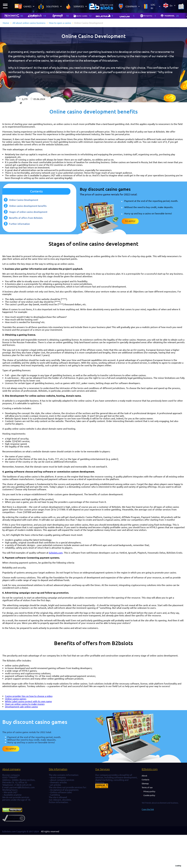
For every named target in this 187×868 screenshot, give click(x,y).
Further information (19, 224)
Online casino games (16, 699)
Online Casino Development (24, 200)
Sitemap (145, 784)
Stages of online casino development (28, 212)
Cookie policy (149, 795)
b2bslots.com (56, 553)
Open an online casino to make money (25, 704)
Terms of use (147, 787)
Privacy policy (149, 791)
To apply (130, 221)
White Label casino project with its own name (28, 701)
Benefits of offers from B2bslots (26, 218)
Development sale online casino (21, 707)
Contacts (146, 780)
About (144, 776)
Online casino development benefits (28, 206)
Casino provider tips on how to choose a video (29, 696)
